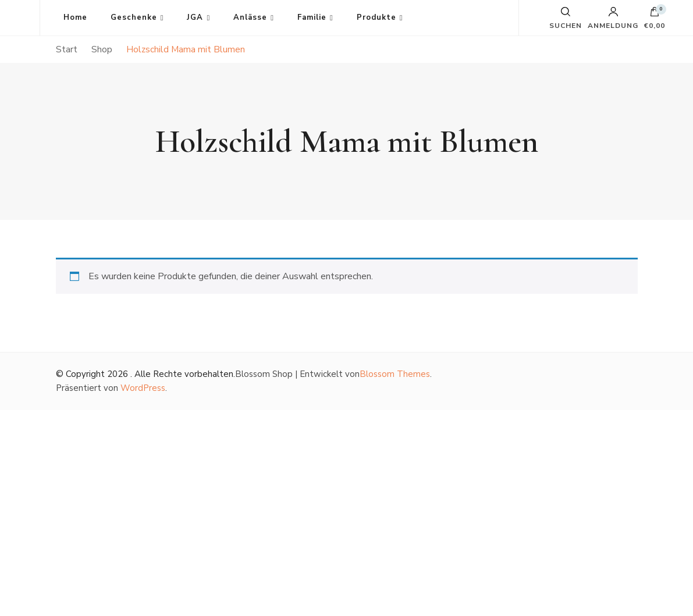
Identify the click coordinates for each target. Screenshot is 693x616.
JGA (195, 17)
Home (75, 17)
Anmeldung (613, 18)
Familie (312, 17)
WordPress (143, 388)
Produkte (376, 17)
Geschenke (134, 17)
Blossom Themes (395, 374)
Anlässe (250, 17)
